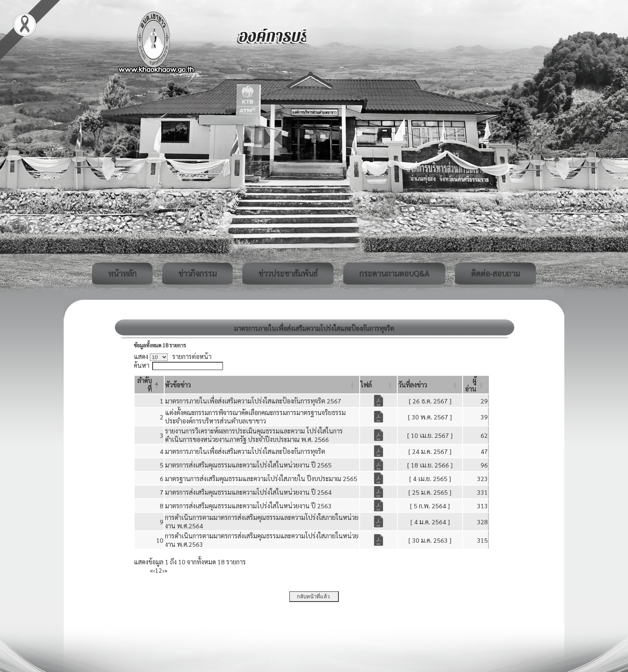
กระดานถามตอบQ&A (394, 273)
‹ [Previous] (154, 570)
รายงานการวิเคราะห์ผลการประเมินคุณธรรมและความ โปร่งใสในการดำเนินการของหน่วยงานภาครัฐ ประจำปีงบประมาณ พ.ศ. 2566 (254, 435)
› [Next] (163, 570)
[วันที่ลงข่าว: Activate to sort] (430, 385)
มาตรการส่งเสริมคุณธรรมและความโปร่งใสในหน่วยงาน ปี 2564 (248, 492)
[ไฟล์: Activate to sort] (378, 385)
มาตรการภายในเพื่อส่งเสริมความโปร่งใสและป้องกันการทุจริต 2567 (253, 401)
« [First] (151, 570)
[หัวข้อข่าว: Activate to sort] (262, 385)
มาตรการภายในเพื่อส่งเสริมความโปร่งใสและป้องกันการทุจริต (245, 451)
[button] (178, 385)
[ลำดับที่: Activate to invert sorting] (149, 385)
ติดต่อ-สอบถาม (495, 273)
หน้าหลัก (122, 273)
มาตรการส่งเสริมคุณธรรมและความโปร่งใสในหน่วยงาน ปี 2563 (248, 506)
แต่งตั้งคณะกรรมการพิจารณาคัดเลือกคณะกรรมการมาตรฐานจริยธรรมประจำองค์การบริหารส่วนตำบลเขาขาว (255, 417)
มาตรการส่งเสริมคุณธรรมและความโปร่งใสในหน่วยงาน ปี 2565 (248, 465)
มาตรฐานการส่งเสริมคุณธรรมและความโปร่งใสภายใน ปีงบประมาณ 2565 (261, 478)
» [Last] (166, 570)
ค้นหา (142, 365)
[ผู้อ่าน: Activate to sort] (476, 385)
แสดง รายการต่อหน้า (173, 356)
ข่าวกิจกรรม (197, 273)
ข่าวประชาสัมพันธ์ (288, 273)
